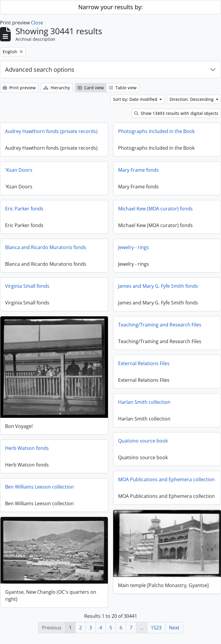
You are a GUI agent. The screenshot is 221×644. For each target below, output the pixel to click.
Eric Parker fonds (24, 209)
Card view (91, 88)
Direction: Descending (192, 99)
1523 (156, 628)
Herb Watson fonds (27, 448)
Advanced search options (40, 69)
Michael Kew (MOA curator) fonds (155, 209)
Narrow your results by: (110, 7)
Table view (123, 88)
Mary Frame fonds (138, 170)
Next (174, 628)
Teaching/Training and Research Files (160, 325)
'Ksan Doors (19, 170)
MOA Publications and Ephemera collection (166, 479)
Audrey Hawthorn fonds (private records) (51, 131)
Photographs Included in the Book (156, 131)
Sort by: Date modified (136, 99)
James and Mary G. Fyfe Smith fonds (158, 286)
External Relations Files (144, 363)
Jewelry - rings (134, 247)
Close (37, 23)
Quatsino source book (143, 441)
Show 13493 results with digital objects (176, 113)
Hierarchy (57, 88)
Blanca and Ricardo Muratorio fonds (46, 247)
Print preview (19, 88)
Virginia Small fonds (27, 286)
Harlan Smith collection (144, 402)
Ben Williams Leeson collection (39, 487)
